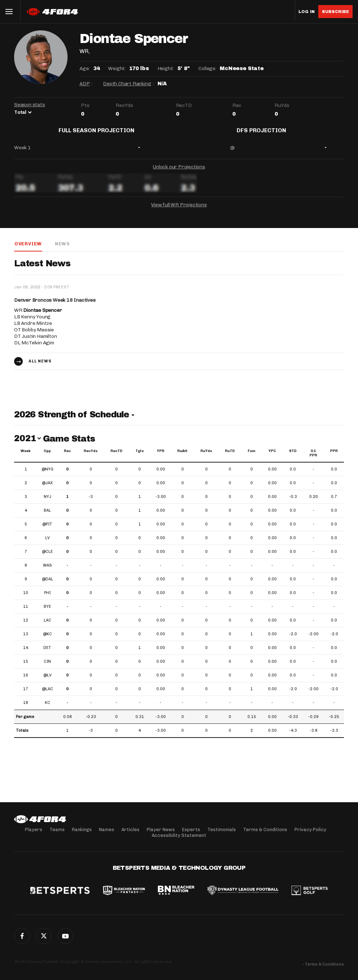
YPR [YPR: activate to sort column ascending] (161, 457)
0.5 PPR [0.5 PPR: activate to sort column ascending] (313, 459)
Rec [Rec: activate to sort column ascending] (67, 457)
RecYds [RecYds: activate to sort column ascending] (91, 457)
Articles (130, 829)
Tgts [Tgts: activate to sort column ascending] (140, 457)
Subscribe (335, 12)
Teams (57, 829)
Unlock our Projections (179, 172)
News (62, 249)
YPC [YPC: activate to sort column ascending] (272, 457)
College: (207, 68)
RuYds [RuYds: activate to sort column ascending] (206, 457)
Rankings (82, 829)
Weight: (117, 68)
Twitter (44, 936)
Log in (307, 12)
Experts (191, 829)
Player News (161, 829)
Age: (85, 68)
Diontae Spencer (42, 316)
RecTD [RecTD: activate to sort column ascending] (117, 457)
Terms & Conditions (265, 829)
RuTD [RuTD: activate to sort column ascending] (230, 457)
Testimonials (222, 829)
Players (34, 829)
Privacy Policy (310, 829)
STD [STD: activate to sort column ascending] (293, 457)
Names (107, 829)
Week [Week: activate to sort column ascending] (26, 457)
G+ (65, 936)
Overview (28, 249)
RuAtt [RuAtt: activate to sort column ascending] (182, 457)
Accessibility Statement (179, 835)
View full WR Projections (179, 210)
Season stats (30, 105)
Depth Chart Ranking (127, 84)
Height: (166, 68)
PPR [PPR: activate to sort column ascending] (334, 457)
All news (40, 367)
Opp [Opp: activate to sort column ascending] (47, 457)
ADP (85, 84)
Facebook (22, 936)
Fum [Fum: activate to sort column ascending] (252, 457)
